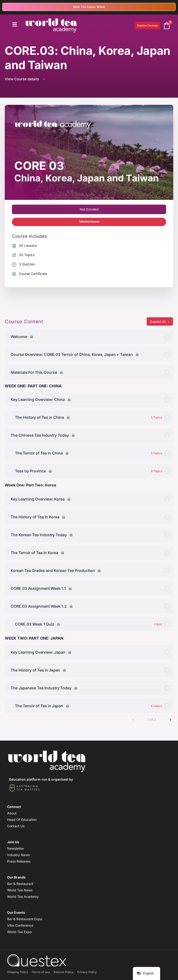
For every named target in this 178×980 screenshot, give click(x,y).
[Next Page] (171, 720)
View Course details (25, 79)
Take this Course (89, 222)
